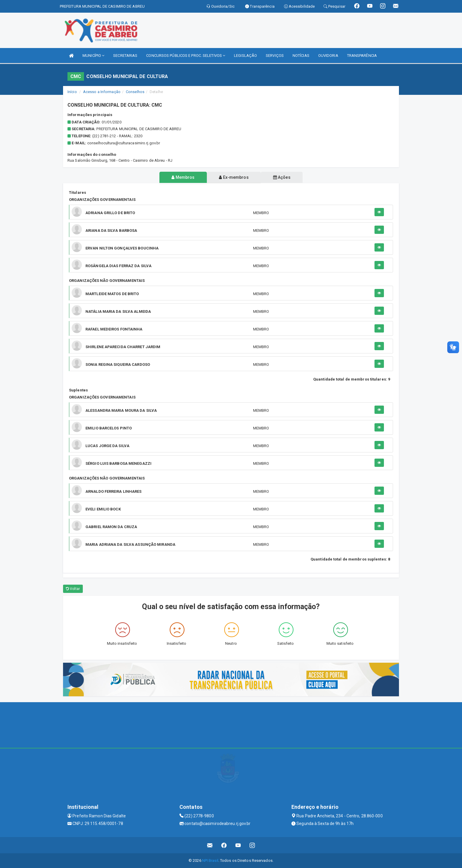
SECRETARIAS (125, 56)
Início (72, 92)
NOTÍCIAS (301, 56)
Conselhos (135, 92)
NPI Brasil (210, 860)
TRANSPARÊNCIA (362, 56)
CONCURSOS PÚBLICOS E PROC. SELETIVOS (186, 56)
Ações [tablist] (282, 177)
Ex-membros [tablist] (234, 177)
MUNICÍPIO (93, 56)
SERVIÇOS (275, 56)
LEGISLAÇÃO (245, 56)
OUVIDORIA (328, 56)
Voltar (73, 589)
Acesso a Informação (102, 92)
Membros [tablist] (183, 177)
